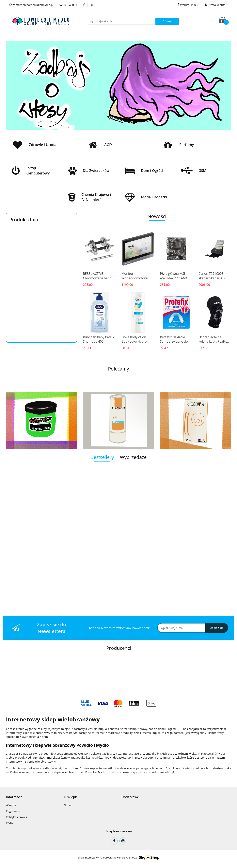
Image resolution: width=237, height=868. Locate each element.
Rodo (9, 823)
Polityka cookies (16, 817)
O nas (68, 805)
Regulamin (13, 811)
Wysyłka (11, 805)
